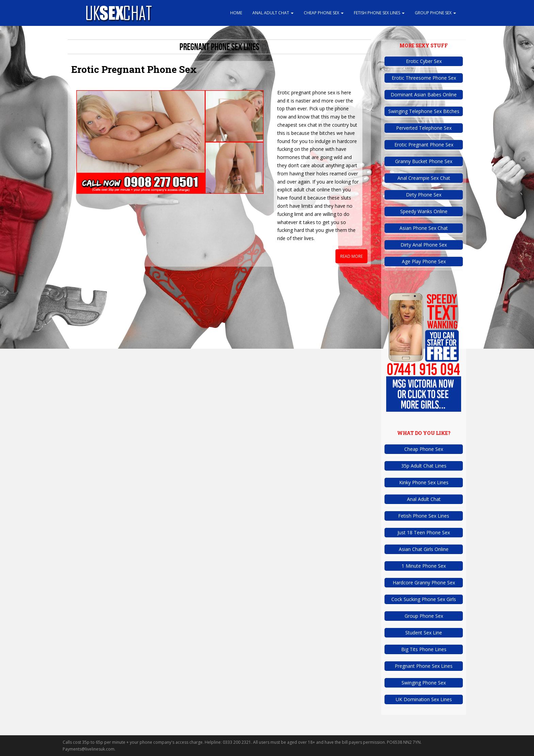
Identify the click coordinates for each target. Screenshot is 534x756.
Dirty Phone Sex (424, 195)
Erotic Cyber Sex (424, 61)
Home (236, 13)
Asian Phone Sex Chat (424, 228)
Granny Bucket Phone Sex (424, 161)
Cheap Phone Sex (324, 13)
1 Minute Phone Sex (424, 566)
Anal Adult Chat (273, 13)
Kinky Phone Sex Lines (424, 482)
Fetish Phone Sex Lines (379, 13)
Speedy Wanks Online (424, 211)
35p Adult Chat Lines (424, 466)
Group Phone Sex (435, 13)
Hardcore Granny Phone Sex (424, 582)
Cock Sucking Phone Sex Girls (424, 599)
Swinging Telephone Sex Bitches (424, 111)
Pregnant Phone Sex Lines (424, 666)
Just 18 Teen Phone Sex (424, 532)
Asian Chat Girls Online (424, 549)
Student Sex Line (424, 633)
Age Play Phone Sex (424, 261)
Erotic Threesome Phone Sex (424, 78)
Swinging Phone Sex (424, 683)
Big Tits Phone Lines (424, 649)
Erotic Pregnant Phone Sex (134, 69)
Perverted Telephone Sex (424, 128)
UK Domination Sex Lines (424, 699)
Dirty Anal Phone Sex (424, 245)
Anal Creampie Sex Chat (424, 178)
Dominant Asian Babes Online (424, 94)
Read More (351, 256)
